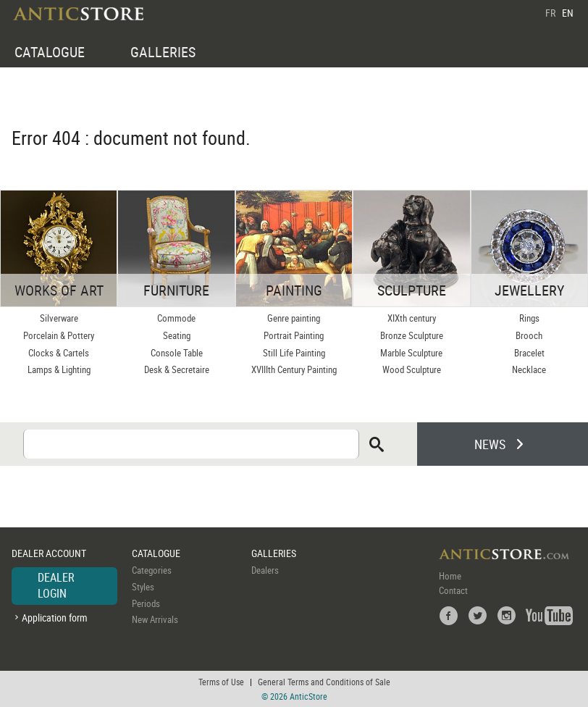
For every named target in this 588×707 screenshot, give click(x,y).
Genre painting (294, 318)
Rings (529, 318)
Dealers (265, 570)
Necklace (529, 369)
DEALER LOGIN (56, 585)
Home (450, 576)
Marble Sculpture (411, 353)
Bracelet (529, 353)
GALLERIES (163, 52)
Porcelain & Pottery (59, 335)
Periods (146, 603)
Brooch (529, 335)
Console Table (177, 353)
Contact (453, 590)
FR (550, 13)
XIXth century (412, 318)
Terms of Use (221, 682)
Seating (177, 335)
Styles (143, 587)
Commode (176, 318)
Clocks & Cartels (59, 353)
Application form (55, 618)
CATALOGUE (50, 52)
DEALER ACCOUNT (49, 553)
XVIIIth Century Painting (294, 369)
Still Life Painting (294, 353)
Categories (152, 570)
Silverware (59, 318)
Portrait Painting (294, 335)
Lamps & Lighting (59, 369)
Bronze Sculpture (412, 335)
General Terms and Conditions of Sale (324, 682)
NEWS (490, 444)
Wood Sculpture (412, 369)
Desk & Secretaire (177, 369)
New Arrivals (155, 619)
